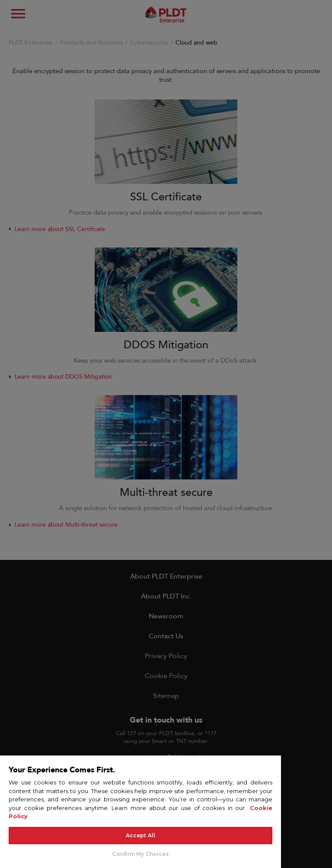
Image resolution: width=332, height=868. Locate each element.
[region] (140, 811)
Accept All (140, 835)
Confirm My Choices (140, 854)
